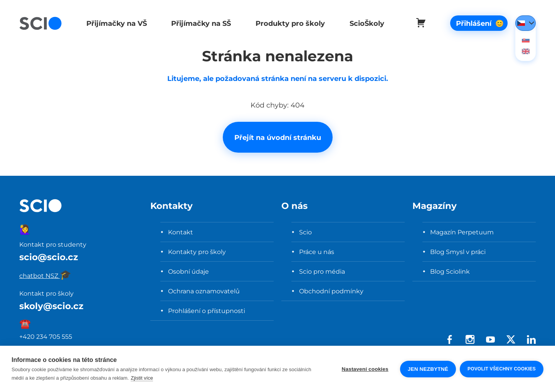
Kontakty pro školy (197, 252)
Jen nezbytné (428, 369)
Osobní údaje (188, 271)
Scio (305, 232)
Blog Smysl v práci (458, 252)
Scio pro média (322, 271)
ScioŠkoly (364, 23)
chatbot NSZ (45, 276)
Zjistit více (142, 378)
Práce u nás (317, 252)
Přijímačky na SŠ (200, 23)
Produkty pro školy (288, 23)
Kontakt (181, 232)
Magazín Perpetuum (462, 232)
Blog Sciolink (450, 271)
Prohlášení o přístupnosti (207, 311)
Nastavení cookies (365, 369)
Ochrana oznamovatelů (204, 291)
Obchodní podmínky (331, 291)
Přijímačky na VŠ (116, 23)
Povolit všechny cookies (502, 369)
